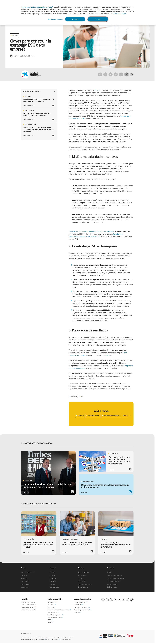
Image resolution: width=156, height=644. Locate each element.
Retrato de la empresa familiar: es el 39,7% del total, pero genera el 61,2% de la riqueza (38, 129)
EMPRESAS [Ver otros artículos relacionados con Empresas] (15, 35)
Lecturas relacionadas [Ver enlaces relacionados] (39, 91)
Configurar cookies (55, 19)
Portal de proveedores (82, 610)
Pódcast (52, 584)
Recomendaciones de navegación (29, 640)
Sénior (109, 573)
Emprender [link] (25, 581)
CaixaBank (34, 73)
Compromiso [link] (25, 584)
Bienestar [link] (24, 575)
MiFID (50, 620)
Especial (52, 575)
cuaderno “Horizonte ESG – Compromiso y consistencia (92, 231)
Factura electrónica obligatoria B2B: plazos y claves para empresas (37, 114)
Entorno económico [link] (27, 573)
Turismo (81, 578)
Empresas (52, 605)
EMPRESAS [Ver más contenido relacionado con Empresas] (74, 396)
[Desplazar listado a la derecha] (130, 416)
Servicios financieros (85, 584)
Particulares (52, 602)
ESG (96, 90)
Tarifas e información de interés (59, 610)
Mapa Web (62, 637)
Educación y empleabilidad (116, 578)
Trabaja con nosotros (82, 607)
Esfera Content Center (28, 605)
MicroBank (78, 605)
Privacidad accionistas (54, 640)
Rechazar (75, 19)
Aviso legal (35, 637)
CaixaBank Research (29, 607)
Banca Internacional (55, 617)
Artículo (52, 573)
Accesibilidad (70, 637)
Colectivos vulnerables (114, 575)
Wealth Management (55, 615)
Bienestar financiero (114, 581)
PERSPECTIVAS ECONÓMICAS (112, 416)
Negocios (51, 607)
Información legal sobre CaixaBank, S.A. (48, 637)
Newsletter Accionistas (29, 610)
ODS (108, 355)
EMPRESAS (81, 416)
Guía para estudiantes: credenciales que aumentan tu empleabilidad (39, 100)
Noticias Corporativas (28, 602)
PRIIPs (50, 622)
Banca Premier (53, 612)
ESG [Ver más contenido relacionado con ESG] (82, 396)
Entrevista (53, 581)
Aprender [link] (24, 578)
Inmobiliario (82, 575)
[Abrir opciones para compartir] (127, 74)
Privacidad (42, 640)
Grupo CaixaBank (81, 602)
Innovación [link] (25, 587)
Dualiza (77, 612)
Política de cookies (119, 14)
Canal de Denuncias (67, 640)
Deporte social (112, 584)
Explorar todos (54, 587)
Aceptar (98, 19)
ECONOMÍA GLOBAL (94, 416)
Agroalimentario (84, 573)
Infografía (53, 578)
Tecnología (82, 581)
